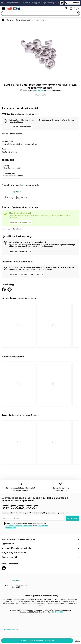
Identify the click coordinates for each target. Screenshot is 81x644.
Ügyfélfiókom (8, 544)
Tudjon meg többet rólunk (14, 553)
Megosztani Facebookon (4, 290)
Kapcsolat (62, 3)
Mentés (77, 642)
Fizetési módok (16, 134)
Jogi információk (10, 557)
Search (78, 13)
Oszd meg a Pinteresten (10, 290)
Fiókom (66, 8)
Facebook (4, 568)
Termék (5, 134)
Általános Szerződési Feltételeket (19, 526)
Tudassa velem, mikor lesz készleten (37, 641)
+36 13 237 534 (73, 3)
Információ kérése (19, 274)
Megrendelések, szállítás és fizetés (18, 539)
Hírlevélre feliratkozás (21, 127)
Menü (3, 9)
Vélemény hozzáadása (21, 222)
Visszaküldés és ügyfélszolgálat (17, 548)
